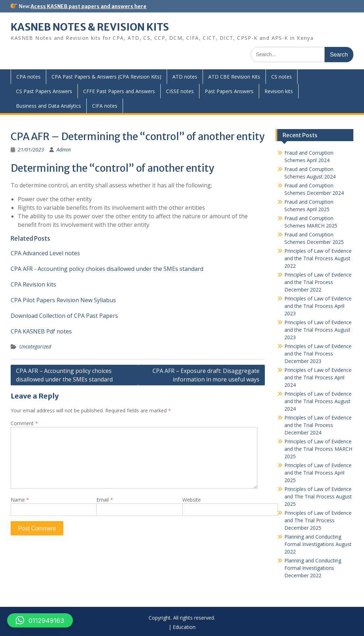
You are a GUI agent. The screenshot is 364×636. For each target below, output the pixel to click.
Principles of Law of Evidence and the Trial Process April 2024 (318, 377)
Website (192, 500)
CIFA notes (105, 106)
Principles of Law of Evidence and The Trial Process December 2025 (318, 520)
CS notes (282, 77)
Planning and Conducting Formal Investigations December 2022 (313, 568)
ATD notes (185, 77)
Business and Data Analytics (49, 106)
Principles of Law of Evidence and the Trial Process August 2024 (318, 401)
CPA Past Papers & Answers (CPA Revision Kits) (106, 77)
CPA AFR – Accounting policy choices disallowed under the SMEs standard (64, 375)
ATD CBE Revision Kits (234, 77)
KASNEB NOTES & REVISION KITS (90, 27)
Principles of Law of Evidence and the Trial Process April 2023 (318, 306)
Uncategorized (35, 346)
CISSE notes (180, 91)
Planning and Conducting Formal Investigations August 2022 (318, 544)
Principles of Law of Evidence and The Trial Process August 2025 (318, 496)
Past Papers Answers (229, 91)
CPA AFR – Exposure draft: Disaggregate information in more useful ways (206, 375)
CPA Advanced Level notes (45, 253)
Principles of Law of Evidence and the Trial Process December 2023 (318, 354)
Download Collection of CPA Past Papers (64, 316)
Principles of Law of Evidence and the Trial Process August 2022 (318, 258)
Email (105, 500)
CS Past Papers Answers (44, 91)
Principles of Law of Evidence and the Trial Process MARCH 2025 (318, 449)
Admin (64, 149)
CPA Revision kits (33, 284)
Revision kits (279, 91)
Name (20, 500)
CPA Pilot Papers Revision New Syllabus (63, 300)
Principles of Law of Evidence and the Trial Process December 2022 (318, 282)
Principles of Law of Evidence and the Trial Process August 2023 (318, 330)
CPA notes (28, 77)
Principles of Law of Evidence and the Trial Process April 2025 (318, 473)
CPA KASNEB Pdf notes (41, 331)
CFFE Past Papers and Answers (119, 91)
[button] (40, 620)
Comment (24, 423)
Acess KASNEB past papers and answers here (89, 6)
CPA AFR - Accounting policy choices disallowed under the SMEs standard (107, 269)
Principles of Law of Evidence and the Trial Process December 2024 (318, 425)
